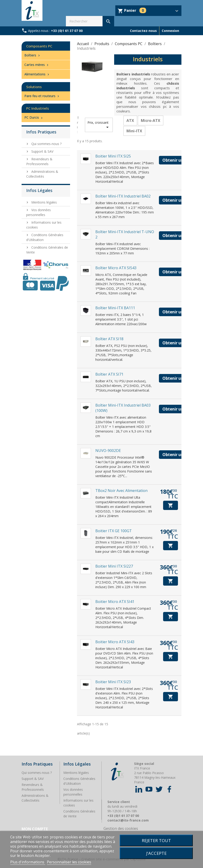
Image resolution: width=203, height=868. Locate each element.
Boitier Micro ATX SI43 (115, 642)
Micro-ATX (151, 120)
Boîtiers (33, 55)
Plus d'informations (28, 862)
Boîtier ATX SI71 (109, 374)
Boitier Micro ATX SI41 (115, 602)
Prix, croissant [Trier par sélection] (99, 125)
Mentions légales (44, 202)
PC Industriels (38, 108)
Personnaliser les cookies (69, 862)
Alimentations (37, 74)
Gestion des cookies (121, 828)
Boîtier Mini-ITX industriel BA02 (123, 196)
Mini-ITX (134, 131)
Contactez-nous (143, 31)
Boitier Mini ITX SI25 (113, 156)
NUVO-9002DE (108, 451)
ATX (130, 120)
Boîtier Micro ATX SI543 (116, 268)
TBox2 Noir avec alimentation (121, 491)
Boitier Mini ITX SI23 (113, 682)
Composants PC (39, 46)
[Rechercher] (90, 21)
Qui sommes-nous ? (46, 144)
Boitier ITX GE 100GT (114, 531)
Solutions (34, 87)
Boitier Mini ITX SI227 (114, 566)
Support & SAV (42, 151)
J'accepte (156, 853)
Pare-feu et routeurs (42, 96)
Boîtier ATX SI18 (109, 339)
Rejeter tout (156, 840)
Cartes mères (37, 65)
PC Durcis (34, 117)
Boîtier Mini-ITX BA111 (115, 308)
